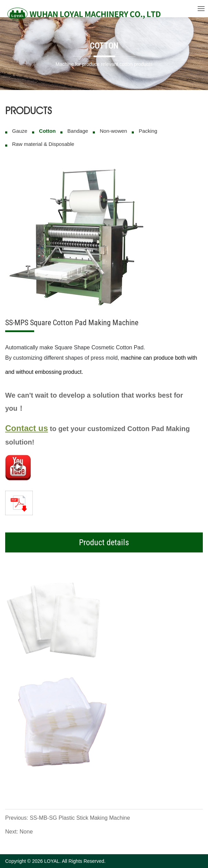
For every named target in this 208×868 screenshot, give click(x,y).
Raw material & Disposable (43, 144)
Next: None (19, 832)
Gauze (20, 131)
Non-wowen (113, 131)
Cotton (47, 131)
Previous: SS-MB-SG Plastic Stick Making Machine (68, 818)
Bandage (78, 131)
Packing (148, 131)
